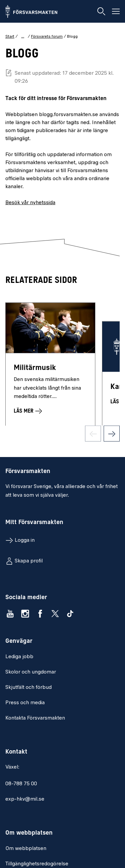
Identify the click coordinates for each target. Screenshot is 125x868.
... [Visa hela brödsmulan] (23, 36)
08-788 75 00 (21, 784)
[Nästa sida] (112, 437)
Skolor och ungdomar (31, 672)
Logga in (25, 540)
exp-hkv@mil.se (25, 799)
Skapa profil (29, 561)
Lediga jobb (19, 657)
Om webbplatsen (26, 849)
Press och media (25, 703)
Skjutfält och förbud (28, 688)
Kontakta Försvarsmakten (35, 718)
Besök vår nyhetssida (30, 203)
